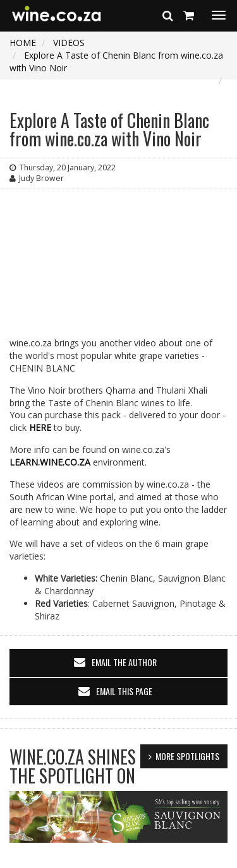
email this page (124, 691)
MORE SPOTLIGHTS (187, 756)
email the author (124, 662)
